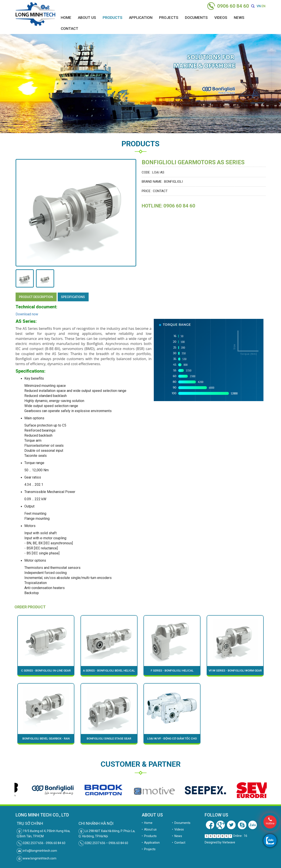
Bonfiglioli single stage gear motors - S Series (109, 740)
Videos (221, 18)
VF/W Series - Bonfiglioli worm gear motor (235, 672)
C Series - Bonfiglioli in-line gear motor (46, 672)
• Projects (149, 849)
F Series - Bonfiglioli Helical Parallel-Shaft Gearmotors (172, 672)
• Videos (178, 829)
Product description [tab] (36, 297)
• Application (151, 843)
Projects (169, 18)
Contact (70, 29)
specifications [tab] (73, 297)
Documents (196, 18)
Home (66, 18)
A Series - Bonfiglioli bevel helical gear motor (109, 672)
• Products (149, 836)
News (239, 18)
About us (87, 18)
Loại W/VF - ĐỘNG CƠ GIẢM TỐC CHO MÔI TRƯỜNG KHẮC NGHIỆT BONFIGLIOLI (172, 740)
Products (113, 18)
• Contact (179, 843)
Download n (25, 314)
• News (177, 836)
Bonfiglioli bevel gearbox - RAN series (46, 740)
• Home (147, 823)
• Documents (181, 823)
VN (259, 6)
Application (141, 18)
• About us (149, 829)
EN (263, 6)
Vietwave (229, 842)
